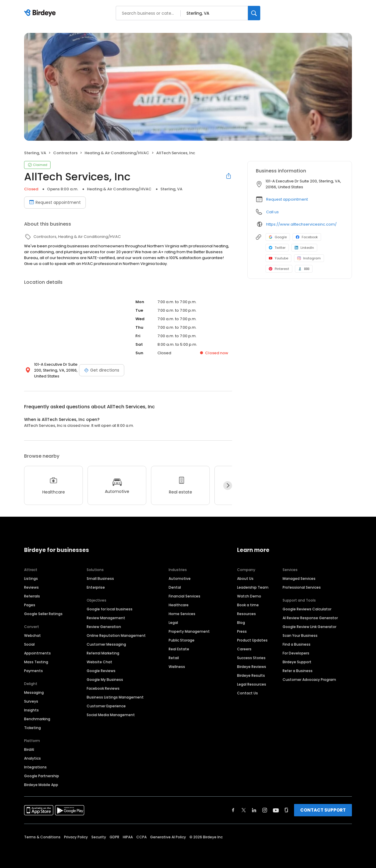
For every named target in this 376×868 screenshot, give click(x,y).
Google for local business (110, 609)
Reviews (31, 587)
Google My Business (105, 680)
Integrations (35, 767)
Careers (244, 649)
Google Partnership (42, 776)
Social (29, 644)
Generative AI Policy (168, 837)
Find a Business (297, 644)
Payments (33, 671)
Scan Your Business (300, 636)
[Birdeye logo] (41, 13)
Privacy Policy (76, 837)
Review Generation (104, 627)
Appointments (37, 653)
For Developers (296, 653)
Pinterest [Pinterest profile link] (279, 269)
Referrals (32, 596)
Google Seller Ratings (43, 614)
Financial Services (184, 596)
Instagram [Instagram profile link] (309, 258)
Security (99, 837)
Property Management (189, 631)
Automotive (180, 579)
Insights (31, 710)
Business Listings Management (115, 697)
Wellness (177, 667)
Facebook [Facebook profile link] (307, 237)
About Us (245, 579)
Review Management (106, 618)
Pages (30, 605)
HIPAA (128, 837)
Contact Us (247, 693)
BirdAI (29, 749)
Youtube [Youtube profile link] (278, 258)
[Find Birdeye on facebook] (233, 810)
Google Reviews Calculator (307, 609)
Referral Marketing (103, 653)
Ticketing (32, 728)
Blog (241, 623)
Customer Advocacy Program (309, 680)
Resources (246, 614)
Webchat (32, 636)
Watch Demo (249, 596)
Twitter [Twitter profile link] (277, 248)
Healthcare (179, 605)
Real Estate (179, 649)
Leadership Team (253, 587)
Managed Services (299, 579)
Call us (272, 212)
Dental (175, 587)
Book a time (248, 605)
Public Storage (182, 640)
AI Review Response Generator (310, 618)
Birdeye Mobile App (41, 785)
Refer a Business (298, 671)
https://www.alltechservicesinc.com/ (301, 224)
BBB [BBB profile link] (304, 269)
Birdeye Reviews (252, 667)
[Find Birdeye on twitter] (244, 810)
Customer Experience (106, 706)
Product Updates (252, 640)
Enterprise (96, 587)
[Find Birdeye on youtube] (276, 810)
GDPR (114, 837)
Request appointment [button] (287, 199)
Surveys (31, 701)
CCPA (141, 837)
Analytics (32, 758)
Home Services (182, 614)
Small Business (100, 579)
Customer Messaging (106, 644)
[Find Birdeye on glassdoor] (286, 810)
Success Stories (251, 658)
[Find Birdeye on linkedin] (254, 810)
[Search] (254, 13)
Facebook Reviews (103, 688)
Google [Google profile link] (278, 237)
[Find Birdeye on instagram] (265, 810)
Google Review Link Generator (309, 627)
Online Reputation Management (116, 636)
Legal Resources (252, 684)
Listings (31, 579)
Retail (174, 658)
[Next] (228, 486)
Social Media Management (111, 715)
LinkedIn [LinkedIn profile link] (304, 248)
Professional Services (302, 587)
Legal (173, 623)
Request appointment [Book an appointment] (55, 202)
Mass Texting (36, 662)
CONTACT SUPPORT (323, 810)
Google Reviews (101, 671)
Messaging (34, 692)
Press (242, 631)
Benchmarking (37, 719)
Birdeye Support (297, 662)
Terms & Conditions (42, 837)
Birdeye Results (251, 675)
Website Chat (99, 662)
